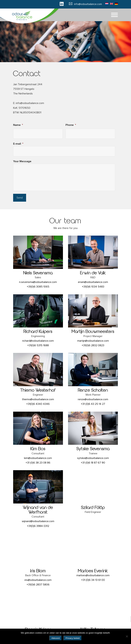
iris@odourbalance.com (38, 580)
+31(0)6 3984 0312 (38, 526)
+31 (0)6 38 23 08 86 (38, 463)
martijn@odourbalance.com (93, 341)
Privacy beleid (73, 638)
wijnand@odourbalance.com (38, 521)
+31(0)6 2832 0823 (93, 345)
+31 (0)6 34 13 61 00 (93, 580)
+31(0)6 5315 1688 (38, 345)
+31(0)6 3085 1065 (38, 287)
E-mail (18, 144)
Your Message (22, 161)
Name (18, 125)
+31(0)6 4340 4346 (38, 404)
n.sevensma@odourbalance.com (38, 282)
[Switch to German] (115, 4)
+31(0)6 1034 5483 (93, 287)
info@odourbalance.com (88, 4)
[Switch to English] (111, 4)
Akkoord (56, 638)
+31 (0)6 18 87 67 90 (93, 463)
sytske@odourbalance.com (93, 458)
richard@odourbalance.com (38, 341)
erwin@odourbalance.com (93, 282)
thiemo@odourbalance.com (38, 399)
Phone (71, 125)
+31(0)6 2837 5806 (38, 585)
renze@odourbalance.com (93, 399)
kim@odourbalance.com (38, 458)
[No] (127, 636)
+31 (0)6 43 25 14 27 (93, 404)
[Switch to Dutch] (106, 4)
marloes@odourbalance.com (93, 575)
